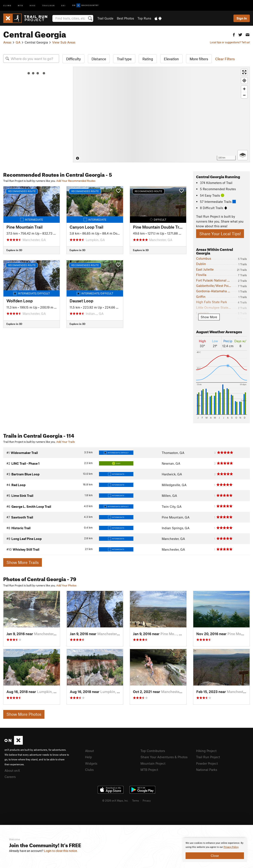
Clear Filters (225, 59)
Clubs (89, 770)
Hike (33, 5)
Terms (136, 800)
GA (18, 42)
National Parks (207, 770)
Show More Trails (23, 562)
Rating (148, 59)
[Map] (161, 115)
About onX (12, 770)
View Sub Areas (64, 42)
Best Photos (125, 18)
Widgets (91, 763)
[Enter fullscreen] (244, 72)
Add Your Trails (66, 442)
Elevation (171, 59)
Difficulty (73, 59)
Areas (7, 42)
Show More (209, 317)
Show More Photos (24, 714)
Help (88, 757)
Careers (10, 777)
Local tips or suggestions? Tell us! (230, 42)
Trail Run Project (208, 757)
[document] (215, 850)
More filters (199, 59)
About (89, 751)
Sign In (242, 18)
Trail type (124, 59)
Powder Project (207, 763)
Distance (99, 59)
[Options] (243, 155)
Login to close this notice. (61, 851)
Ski (63, 5)
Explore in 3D (14, 250)
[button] (234, 34)
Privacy (147, 800)
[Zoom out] (244, 95)
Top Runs (144, 18)
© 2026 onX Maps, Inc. (115, 800)
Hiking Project (206, 751)
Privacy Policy (231, 847)
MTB (21, 5)
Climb (7, 5)
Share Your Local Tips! (220, 234)
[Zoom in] (244, 89)
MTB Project (149, 770)
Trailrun (48, 5)
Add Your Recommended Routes (76, 181)
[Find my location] (244, 81)
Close (215, 856)
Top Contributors (153, 751)
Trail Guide (105, 18)
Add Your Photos (66, 585)
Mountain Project (153, 763)
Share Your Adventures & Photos (164, 757)
